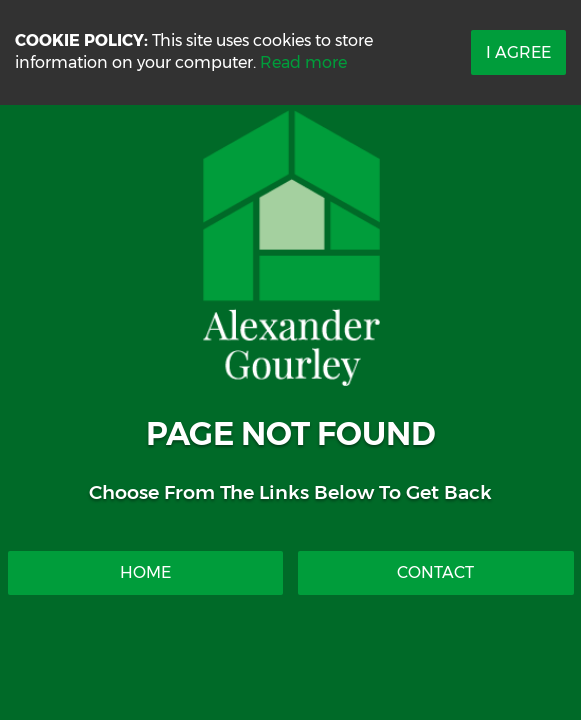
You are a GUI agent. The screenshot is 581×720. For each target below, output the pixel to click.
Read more (303, 62)
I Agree (518, 52)
